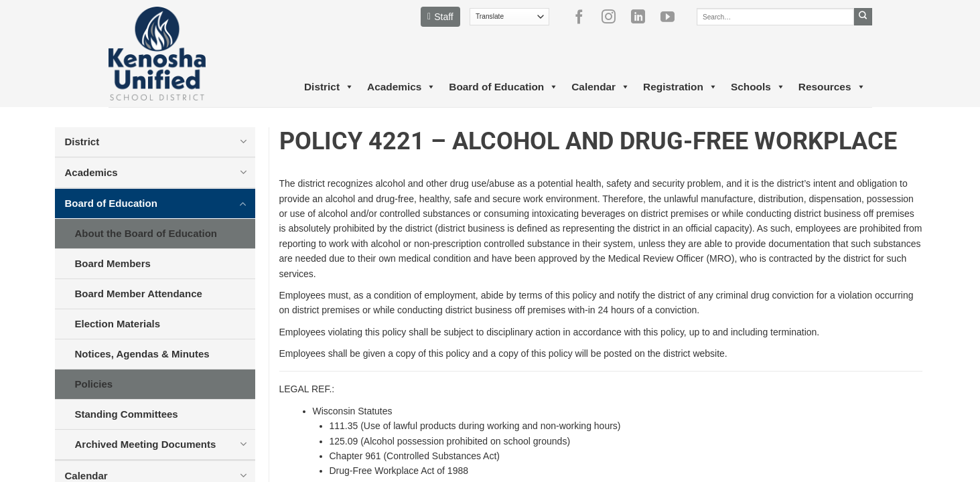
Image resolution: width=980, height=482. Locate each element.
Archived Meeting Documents (146, 444)
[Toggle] (244, 141)
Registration (680, 87)
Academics (401, 87)
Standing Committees (127, 414)
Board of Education (503, 87)
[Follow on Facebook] (584, 17)
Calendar (601, 87)
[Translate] (509, 17)
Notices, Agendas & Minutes (142, 354)
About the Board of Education (146, 233)
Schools (758, 87)
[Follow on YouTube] (673, 17)
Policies (94, 384)
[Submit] (863, 17)
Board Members (113, 263)
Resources (832, 87)
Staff (440, 17)
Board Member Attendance (139, 294)
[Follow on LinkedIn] (643, 17)
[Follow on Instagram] (614, 17)
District (329, 87)
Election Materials (118, 324)
